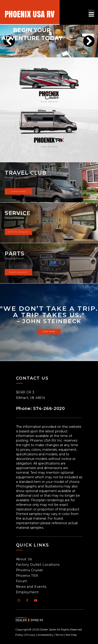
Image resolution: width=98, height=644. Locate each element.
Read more (49, 332)
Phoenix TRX (27, 576)
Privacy (30, 635)
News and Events (31, 587)
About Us (24, 559)
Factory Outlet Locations (38, 565)
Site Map (71, 635)
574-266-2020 (49, 409)
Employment (27, 592)
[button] (89, 41)
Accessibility (45, 635)
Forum (22, 581)
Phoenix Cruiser (30, 570)
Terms (59, 635)
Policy (19, 635)
